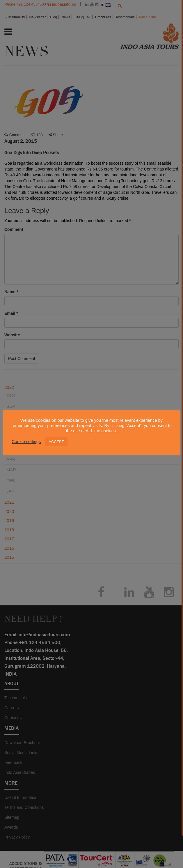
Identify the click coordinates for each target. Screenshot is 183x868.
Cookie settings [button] (26, 442)
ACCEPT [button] (56, 442)
